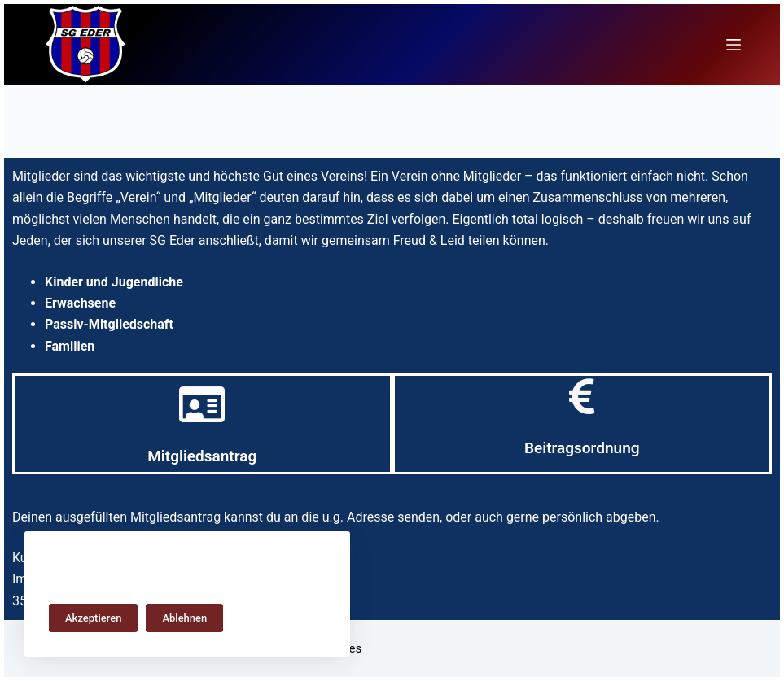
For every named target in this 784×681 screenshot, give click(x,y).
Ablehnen (184, 618)
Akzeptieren (93, 618)
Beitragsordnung (582, 448)
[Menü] (734, 45)
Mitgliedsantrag (202, 456)
